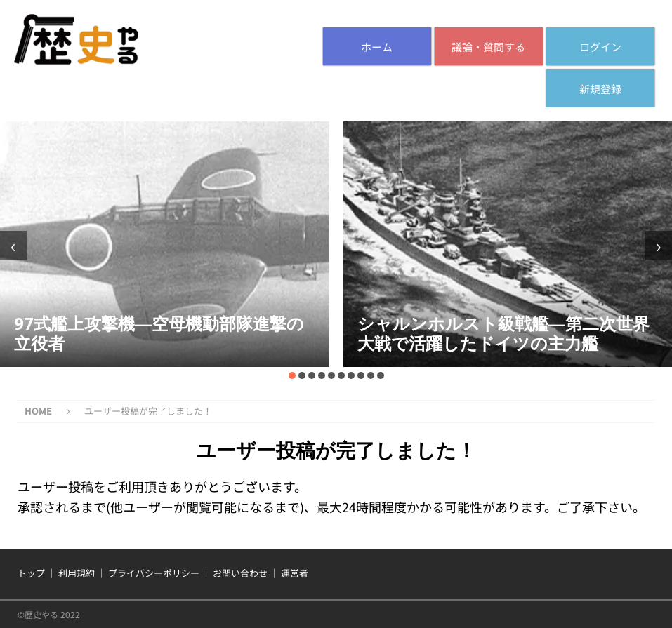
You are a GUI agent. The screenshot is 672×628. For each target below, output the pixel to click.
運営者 (295, 573)
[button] (292, 375)
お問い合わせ (240, 573)
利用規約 (77, 573)
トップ (31, 573)
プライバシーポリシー (154, 573)
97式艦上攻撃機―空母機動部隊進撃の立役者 (159, 333)
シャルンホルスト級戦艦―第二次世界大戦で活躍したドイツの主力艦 (503, 333)
